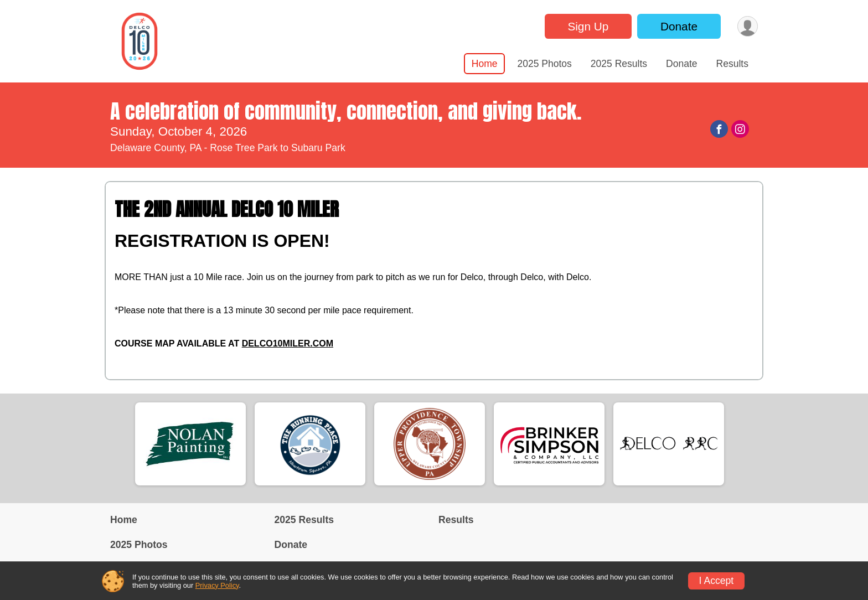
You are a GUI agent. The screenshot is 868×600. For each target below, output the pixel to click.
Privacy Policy (217, 585)
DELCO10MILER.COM (288, 343)
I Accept (717, 581)
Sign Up (588, 26)
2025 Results (619, 64)
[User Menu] (748, 26)
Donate (679, 26)
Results (732, 64)
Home (485, 64)
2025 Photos (544, 64)
